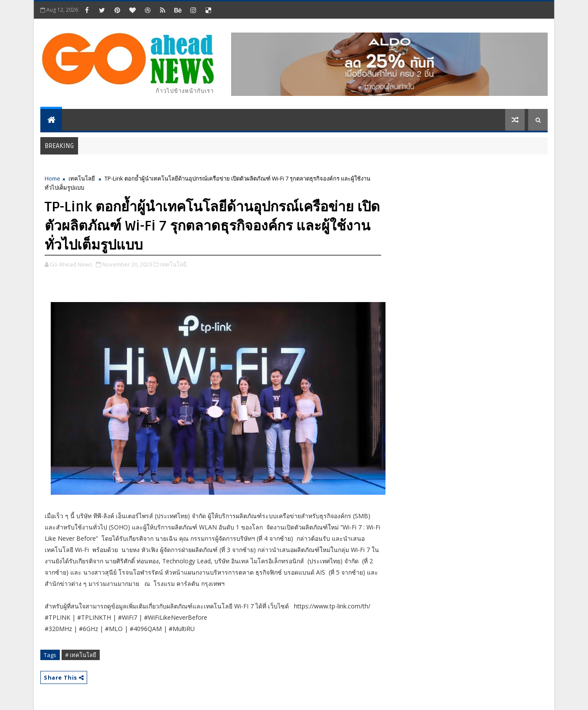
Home (52, 178)
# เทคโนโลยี (81, 655)
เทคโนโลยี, (174, 264)
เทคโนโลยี (82, 178)
